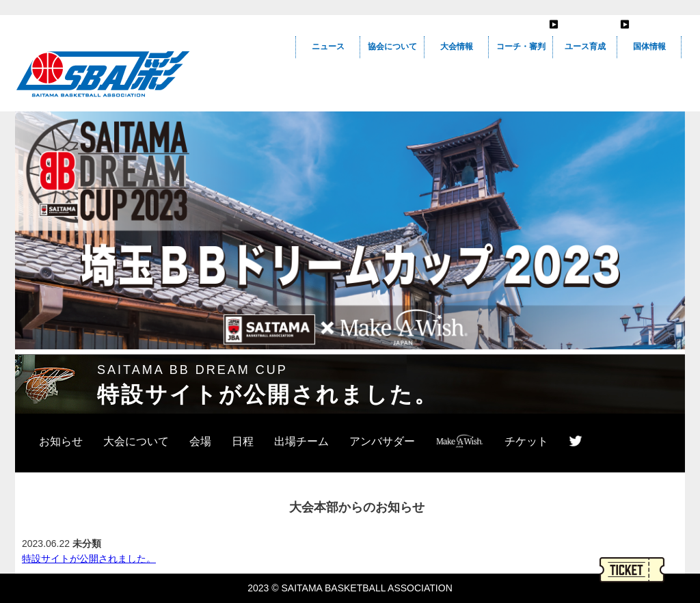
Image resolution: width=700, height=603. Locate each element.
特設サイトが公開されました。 (89, 559)
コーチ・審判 (521, 46)
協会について (392, 46)
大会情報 (457, 46)
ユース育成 (585, 46)
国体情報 (649, 46)
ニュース (328, 46)
